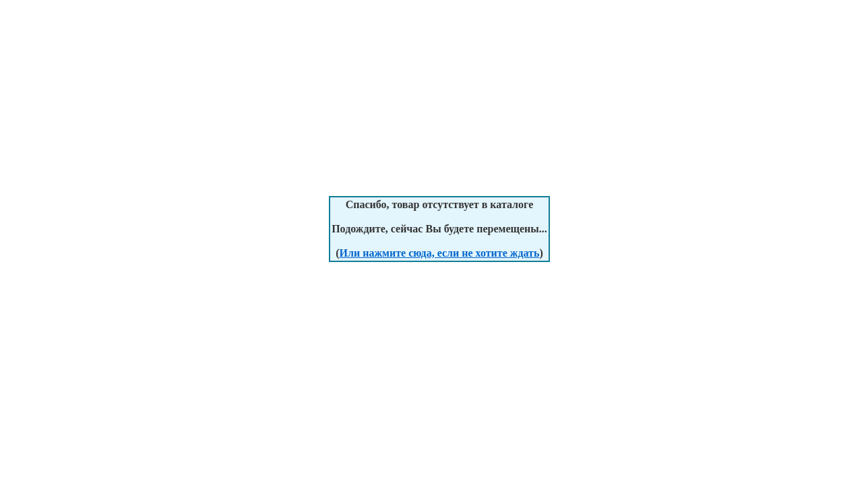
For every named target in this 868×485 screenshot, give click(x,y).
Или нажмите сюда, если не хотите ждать (440, 253)
